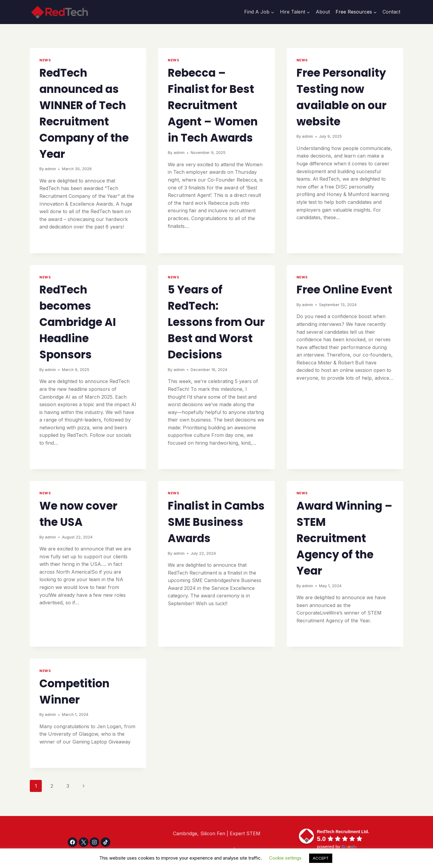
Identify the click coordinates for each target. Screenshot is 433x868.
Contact (391, 12)
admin (50, 169)
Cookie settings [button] (285, 858)
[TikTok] (106, 842)
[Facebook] (72, 842)
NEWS (45, 60)
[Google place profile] (343, 832)
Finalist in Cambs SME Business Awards (216, 522)
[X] (84, 842)
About (323, 12)
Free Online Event (344, 290)
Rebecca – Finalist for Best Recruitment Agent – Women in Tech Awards (213, 105)
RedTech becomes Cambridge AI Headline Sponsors (78, 322)
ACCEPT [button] (321, 858)
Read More (55, 240)
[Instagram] (94, 842)
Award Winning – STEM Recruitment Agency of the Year (344, 538)
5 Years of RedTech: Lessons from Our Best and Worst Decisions (216, 322)
